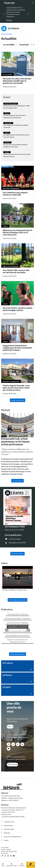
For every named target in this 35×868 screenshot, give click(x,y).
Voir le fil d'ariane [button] (7, 34)
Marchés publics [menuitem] (8, 790)
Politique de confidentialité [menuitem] (9, 812)
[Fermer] (33, 3)
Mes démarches (31, 865)
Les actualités (9, 45)
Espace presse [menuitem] (7, 786)
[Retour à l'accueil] (17, 747)
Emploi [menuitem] (5, 801)
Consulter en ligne (15, 539)
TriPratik (9, 20)
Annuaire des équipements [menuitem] (11, 797)
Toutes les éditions (17, 554)
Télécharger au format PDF (17, 543)
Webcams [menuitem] (6, 793)
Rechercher (22, 865)
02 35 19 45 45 (13, 761)
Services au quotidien (12, 865)
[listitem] (17, 579)
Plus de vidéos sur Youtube (17, 600)
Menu (3, 865)
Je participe (24, 45)
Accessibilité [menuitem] (5, 808)
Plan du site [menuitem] (4, 814)
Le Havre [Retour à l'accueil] (10, 29)
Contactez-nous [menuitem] (8, 782)
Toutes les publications (18, 615)
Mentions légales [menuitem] (6, 810)
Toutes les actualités (18, 400)
